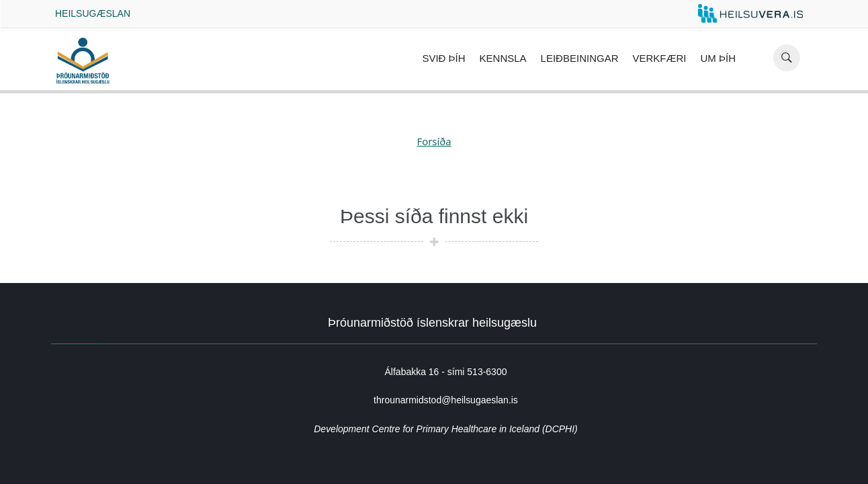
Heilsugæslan (93, 13)
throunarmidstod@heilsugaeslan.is (446, 400)
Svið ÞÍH (443, 58)
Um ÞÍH (719, 58)
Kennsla (503, 58)
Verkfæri (659, 58)
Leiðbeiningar (580, 58)
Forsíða (434, 141)
